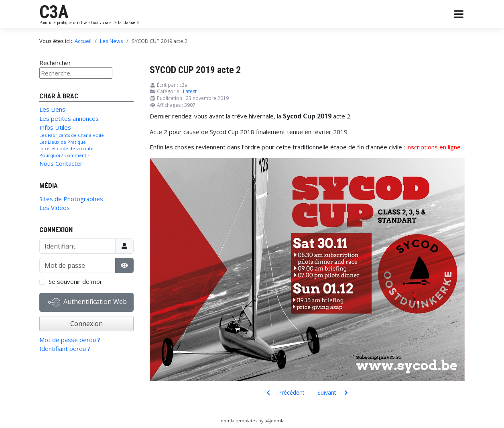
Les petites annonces (69, 118)
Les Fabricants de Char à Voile (72, 135)
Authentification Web (87, 302)
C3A (54, 12)
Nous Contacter (61, 163)
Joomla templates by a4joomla (252, 421)
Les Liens (52, 109)
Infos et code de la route (66, 148)
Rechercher (55, 63)
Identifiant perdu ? (65, 349)
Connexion (86, 324)
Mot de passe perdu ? (70, 340)
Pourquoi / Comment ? (64, 155)
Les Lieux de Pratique (63, 142)
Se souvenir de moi (75, 281)
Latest (190, 91)
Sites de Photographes (71, 199)
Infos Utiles (55, 127)
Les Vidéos (55, 208)
